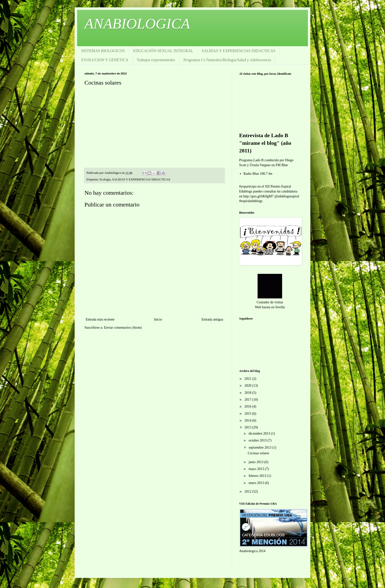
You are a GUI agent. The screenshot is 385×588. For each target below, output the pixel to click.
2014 (248, 420)
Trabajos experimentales (156, 60)
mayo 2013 (257, 469)
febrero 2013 (258, 476)
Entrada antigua (212, 319)
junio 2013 (256, 462)
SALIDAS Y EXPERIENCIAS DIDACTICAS (239, 51)
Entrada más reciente (100, 319)
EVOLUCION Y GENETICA (105, 60)
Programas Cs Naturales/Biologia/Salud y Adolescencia (227, 60)
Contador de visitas (270, 302)
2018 (248, 393)
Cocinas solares (258, 453)
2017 (248, 400)
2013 (248, 427)
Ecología (105, 179)
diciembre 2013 (260, 434)
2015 (248, 414)
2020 (248, 386)
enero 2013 (257, 483)
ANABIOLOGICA (137, 24)
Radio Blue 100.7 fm (258, 174)
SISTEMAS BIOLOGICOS (103, 51)
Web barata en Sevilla (270, 307)
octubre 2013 (258, 440)
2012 (248, 492)
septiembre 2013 (260, 448)
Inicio (158, 319)
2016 (248, 406)
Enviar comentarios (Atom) (123, 328)
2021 (248, 379)
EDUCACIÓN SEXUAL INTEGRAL (163, 51)
